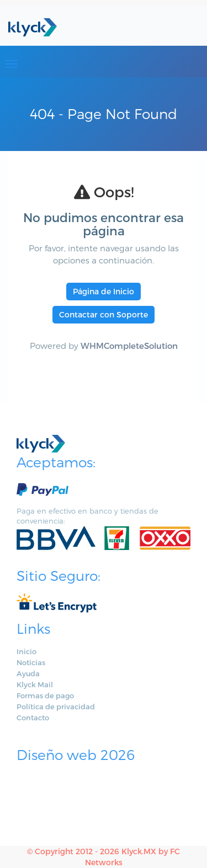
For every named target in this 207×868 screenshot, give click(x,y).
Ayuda (28, 673)
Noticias (31, 662)
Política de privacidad (56, 707)
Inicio (26, 651)
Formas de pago (45, 696)
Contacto (33, 718)
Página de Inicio (104, 291)
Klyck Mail (35, 684)
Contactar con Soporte (104, 314)
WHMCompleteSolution (129, 346)
